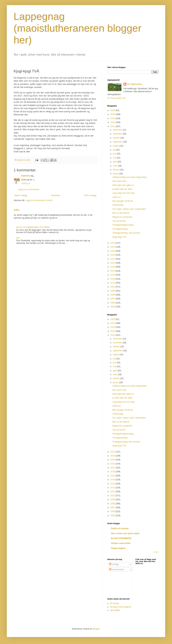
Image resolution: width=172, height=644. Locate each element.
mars (115, 166)
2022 (113, 126)
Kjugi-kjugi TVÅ (119, 237)
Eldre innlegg (90, 195)
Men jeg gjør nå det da (123, 201)
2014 (113, 271)
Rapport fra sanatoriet (122, 217)
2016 (113, 263)
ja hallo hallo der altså (122, 189)
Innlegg (114, 564)
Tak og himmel (119, 221)
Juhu (17, 210)
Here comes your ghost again (125, 533)
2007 (113, 299)
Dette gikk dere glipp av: (123, 185)
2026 (113, 110)
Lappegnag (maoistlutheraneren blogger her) (77, 28)
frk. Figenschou (134, 84)
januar (116, 174)
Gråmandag (118, 205)
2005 (113, 307)
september (118, 142)
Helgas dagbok (118, 548)
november (118, 134)
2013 (113, 275)
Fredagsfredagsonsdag (123, 225)
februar (116, 170)
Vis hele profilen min (116, 98)
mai (115, 158)
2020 (113, 247)
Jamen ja (117, 197)
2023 (113, 122)
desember (118, 130)
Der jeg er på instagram (120, 607)
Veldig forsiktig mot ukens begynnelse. (130, 177)
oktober (117, 138)
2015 (113, 267)
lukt (18, 238)
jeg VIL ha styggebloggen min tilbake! (33, 227)
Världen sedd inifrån (121, 543)
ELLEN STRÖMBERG (121, 538)
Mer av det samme (121, 213)
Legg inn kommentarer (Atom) (39, 200)
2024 (113, 118)
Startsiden (56, 195)
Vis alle (156, 552)
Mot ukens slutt (119, 181)
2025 (113, 114)
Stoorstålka (115, 610)
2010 (113, 287)
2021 (113, 243)
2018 (113, 255)
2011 (113, 283)
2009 (113, 291)
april (115, 162)
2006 (113, 303)
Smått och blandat (120, 528)
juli (114, 150)
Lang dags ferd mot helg (123, 193)
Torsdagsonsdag (120, 229)
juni (115, 154)
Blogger (96, 629)
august (116, 146)
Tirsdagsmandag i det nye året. (126, 233)
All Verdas (114, 603)
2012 (113, 279)
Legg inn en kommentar (29, 189)
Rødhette (26, 176)
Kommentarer (117, 570)
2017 (113, 259)
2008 (113, 295)
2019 (113, 251)
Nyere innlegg (21, 195)
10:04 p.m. (26, 183)
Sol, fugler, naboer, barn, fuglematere (129, 209)
